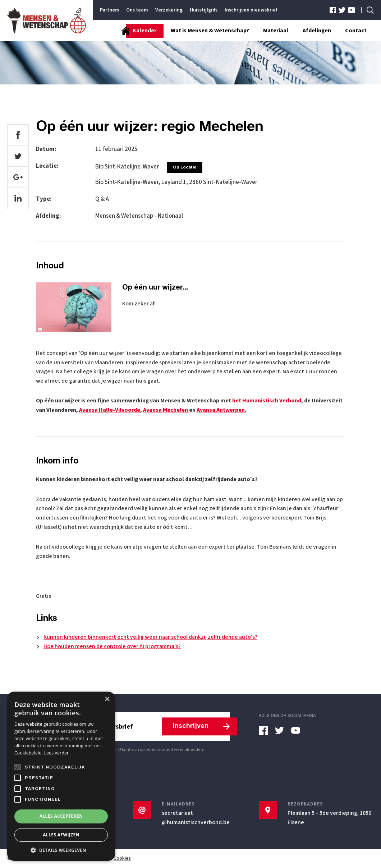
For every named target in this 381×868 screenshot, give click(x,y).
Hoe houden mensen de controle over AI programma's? (112, 647)
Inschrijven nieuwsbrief (251, 10)
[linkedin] (18, 199)
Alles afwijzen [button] (61, 835)
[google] (18, 178)
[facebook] (333, 10)
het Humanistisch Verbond (267, 401)
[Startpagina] (115, 31)
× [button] (107, 699)
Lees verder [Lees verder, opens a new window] (57, 753)
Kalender (144, 31)
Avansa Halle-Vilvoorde (110, 410)
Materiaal (275, 31)
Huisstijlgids (204, 10)
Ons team (137, 10)
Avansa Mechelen (166, 410)
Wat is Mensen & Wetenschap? (209, 31)
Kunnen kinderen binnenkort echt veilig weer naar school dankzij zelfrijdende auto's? (150, 637)
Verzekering (169, 10)
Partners (109, 10)
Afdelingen (316, 31)
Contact (356, 31)
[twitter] (342, 10)
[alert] (61, 776)
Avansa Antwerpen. (221, 410)
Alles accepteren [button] (61, 816)
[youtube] (351, 10)
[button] (61, 850)
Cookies (122, 859)
